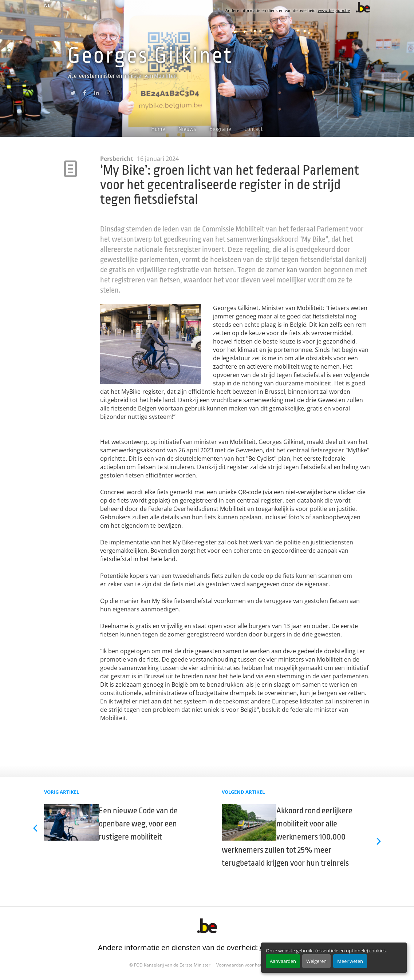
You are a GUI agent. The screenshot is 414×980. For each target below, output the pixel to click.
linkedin (96, 93)
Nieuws (187, 129)
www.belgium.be (334, 10)
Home (158, 129)
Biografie (220, 129)
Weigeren (316, 961)
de (64, 5)
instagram (108, 93)
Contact (254, 129)
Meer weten (350, 961)
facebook (85, 93)
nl (47, 5)
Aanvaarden (283, 961)
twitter (73, 93)
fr (56, 5)
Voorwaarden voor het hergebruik (251, 965)
